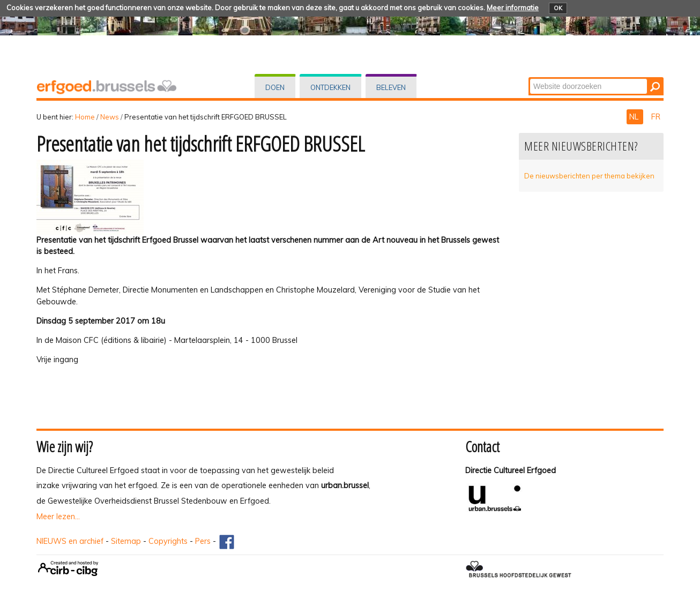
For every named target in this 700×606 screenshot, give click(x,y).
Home (85, 117)
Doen (275, 87)
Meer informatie (513, 8)
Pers (203, 541)
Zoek (529, 78)
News (110, 117)
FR (656, 117)
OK (558, 8)
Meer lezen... (58, 517)
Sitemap (126, 541)
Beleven (391, 87)
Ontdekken (330, 87)
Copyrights (168, 541)
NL (635, 117)
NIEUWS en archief (70, 541)
